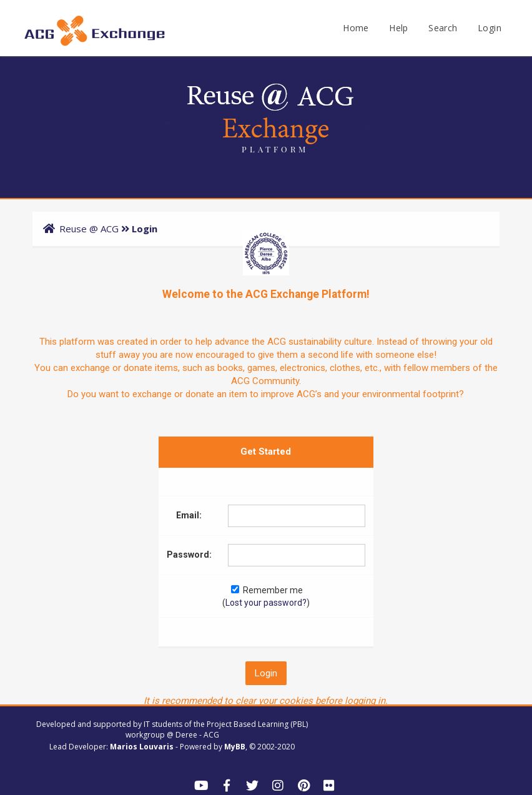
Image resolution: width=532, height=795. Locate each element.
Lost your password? (266, 603)
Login (490, 28)
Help (399, 28)
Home (356, 28)
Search (443, 28)
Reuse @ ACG (89, 229)
